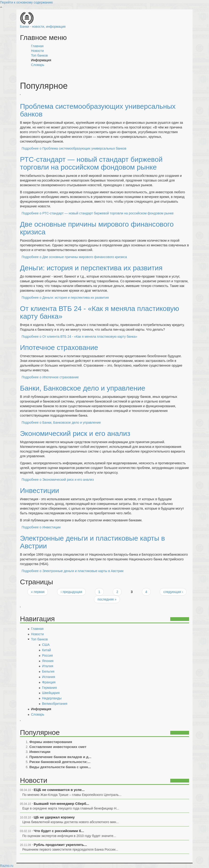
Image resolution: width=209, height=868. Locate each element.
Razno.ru (7, 866)
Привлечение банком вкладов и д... (60, 757)
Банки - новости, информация (43, 27)
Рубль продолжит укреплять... (60, 845)
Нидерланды (52, 698)
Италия (48, 666)
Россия (47, 655)
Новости (37, 51)
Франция (49, 682)
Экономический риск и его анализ (75, 433)
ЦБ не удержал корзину (54, 817)
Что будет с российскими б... (59, 831)
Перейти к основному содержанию (26, 2)
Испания (49, 677)
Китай (46, 650)
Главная (37, 46)
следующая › (173, 592)
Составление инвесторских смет (58, 747)
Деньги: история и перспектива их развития (91, 268)
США (46, 645)
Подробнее (74, 148)
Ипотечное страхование (59, 347)
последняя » (107, 599)
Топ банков (39, 55)
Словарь (38, 65)
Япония (48, 661)
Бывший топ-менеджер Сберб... (62, 804)
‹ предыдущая (71, 592)
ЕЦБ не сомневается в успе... (59, 790)
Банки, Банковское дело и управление (83, 388)
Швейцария (51, 693)
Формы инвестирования (51, 742)
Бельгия (48, 671)
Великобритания (55, 704)
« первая (38, 592)
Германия (49, 688)
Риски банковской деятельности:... (60, 762)
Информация (41, 60)
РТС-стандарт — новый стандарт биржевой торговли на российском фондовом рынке (91, 163)
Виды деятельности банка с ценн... (60, 767)
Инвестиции (40, 490)
